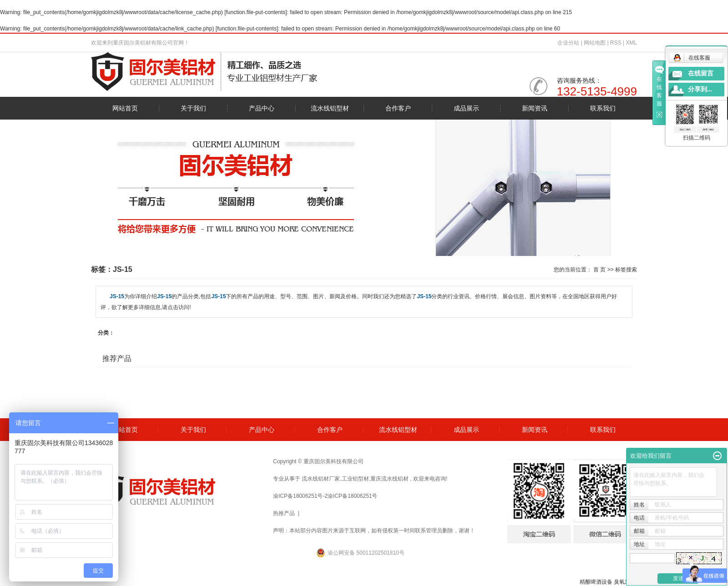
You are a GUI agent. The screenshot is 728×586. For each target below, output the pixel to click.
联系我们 (603, 108)
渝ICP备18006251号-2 (300, 496)
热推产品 (284, 513)
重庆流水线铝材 (389, 479)
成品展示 (466, 108)
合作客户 (398, 108)
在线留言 (701, 73)
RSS (616, 43)
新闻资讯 (535, 108)
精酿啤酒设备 (596, 582)
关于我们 (193, 108)
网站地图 (595, 43)
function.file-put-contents (256, 12)
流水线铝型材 (330, 108)
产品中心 (262, 108)
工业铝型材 (355, 479)
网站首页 (125, 108)
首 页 (599, 270)
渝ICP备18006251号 (352, 496)
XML (631, 43)
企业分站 (568, 43)
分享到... (700, 89)
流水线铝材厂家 (321, 479)
